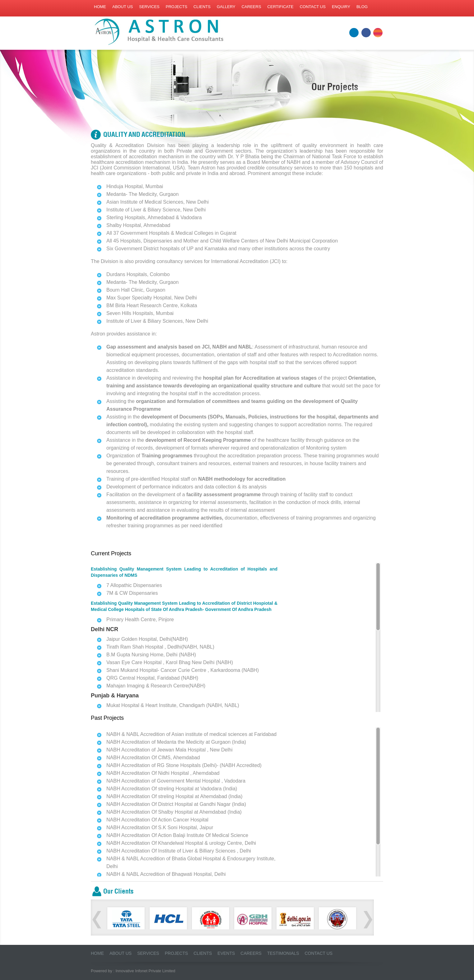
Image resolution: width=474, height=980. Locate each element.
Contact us (313, 7)
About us (123, 7)
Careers (251, 7)
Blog (362, 7)
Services (149, 7)
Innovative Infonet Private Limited (146, 971)
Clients (202, 7)
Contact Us (319, 953)
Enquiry (341, 7)
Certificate (281, 7)
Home (100, 7)
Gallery (226, 7)
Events (226, 953)
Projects (177, 7)
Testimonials (283, 953)
